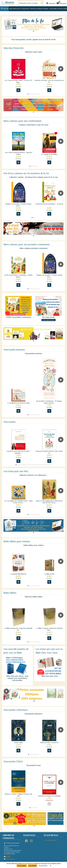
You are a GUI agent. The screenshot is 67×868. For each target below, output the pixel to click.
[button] (33, 31)
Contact (7, 856)
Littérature (24, 9)
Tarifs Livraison (9, 859)
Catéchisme (53, 9)
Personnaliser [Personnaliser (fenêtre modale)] (43, 866)
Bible (11, 9)
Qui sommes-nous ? (51, 840)
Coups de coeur (62, 9)
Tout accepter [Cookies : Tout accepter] (22, 866)
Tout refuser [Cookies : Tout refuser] (32, 866)
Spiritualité (17, 9)
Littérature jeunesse (35, 9)
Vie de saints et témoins (49, 320)
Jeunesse (45, 9)
